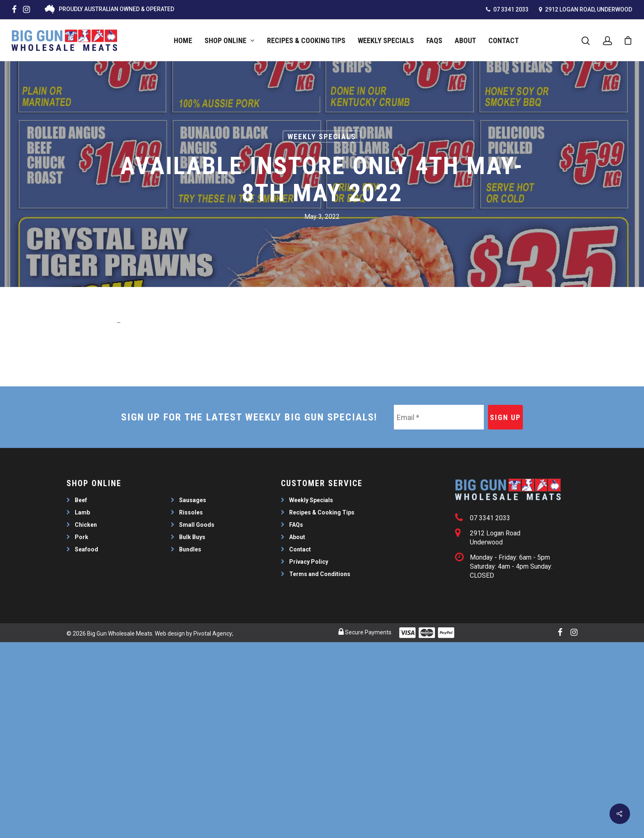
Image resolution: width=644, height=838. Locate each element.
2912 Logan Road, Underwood (585, 9)
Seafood (86, 549)
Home (183, 40)
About (465, 40)
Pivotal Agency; (213, 634)
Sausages (193, 500)
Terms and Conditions (320, 574)
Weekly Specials (386, 40)
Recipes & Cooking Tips (306, 40)
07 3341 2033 (507, 9)
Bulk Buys (192, 537)
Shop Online (229, 40)
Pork (82, 537)
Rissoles (191, 512)
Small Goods (197, 525)
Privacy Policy (309, 562)
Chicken (86, 525)
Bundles (190, 549)
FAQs (434, 40)
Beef (81, 500)
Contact (504, 40)
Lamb (82, 512)
